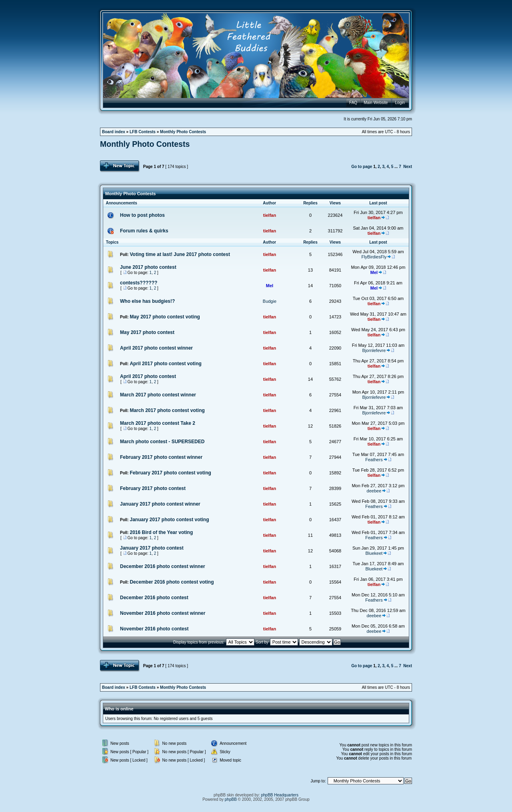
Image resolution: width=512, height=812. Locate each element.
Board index (114, 132)
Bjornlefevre (374, 350)
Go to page (362, 167)
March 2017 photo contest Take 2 (158, 423)
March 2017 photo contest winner (158, 395)
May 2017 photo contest (147, 332)
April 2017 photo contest (148, 376)
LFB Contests (143, 132)
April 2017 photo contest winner (156, 348)
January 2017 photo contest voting (169, 520)
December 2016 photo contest (154, 598)
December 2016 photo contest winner (163, 566)
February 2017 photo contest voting (170, 473)
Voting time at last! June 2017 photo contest (180, 254)
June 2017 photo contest (148, 267)
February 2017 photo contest (153, 488)
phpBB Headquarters (280, 795)
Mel (374, 272)
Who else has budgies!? (147, 301)
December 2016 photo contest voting (172, 582)
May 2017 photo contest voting (165, 317)
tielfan (270, 215)
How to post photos (142, 215)
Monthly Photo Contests (183, 132)
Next (408, 167)
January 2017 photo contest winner (160, 504)
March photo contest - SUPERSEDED (162, 442)
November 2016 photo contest (154, 629)
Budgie (270, 301)
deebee (374, 491)
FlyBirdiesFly (374, 257)
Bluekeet (374, 553)
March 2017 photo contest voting (167, 410)
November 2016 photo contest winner (163, 613)
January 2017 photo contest (152, 548)
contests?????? (139, 283)
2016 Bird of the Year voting (161, 532)
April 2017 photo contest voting (165, 364)
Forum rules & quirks (144, 231)
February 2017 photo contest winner (161, 457)
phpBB (231, 799)
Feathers (374, 460)
